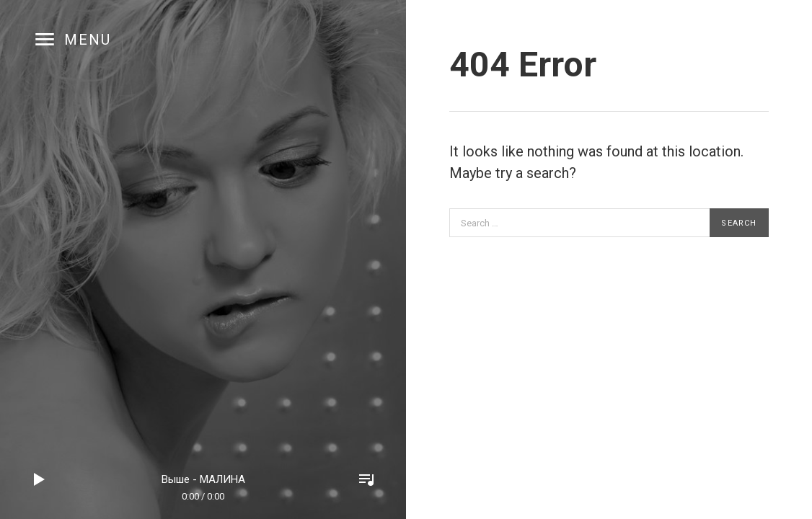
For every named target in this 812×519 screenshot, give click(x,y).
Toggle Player (366, 479)
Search (739, 223)
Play (40, 479)
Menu (88, 40)
